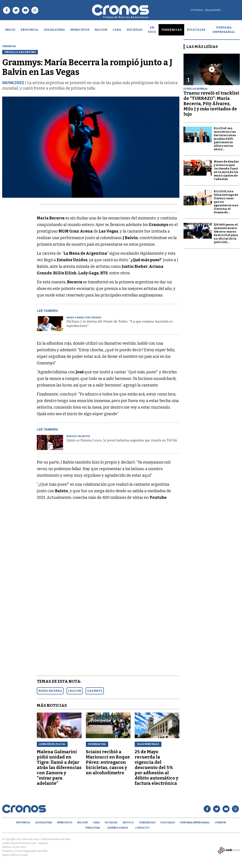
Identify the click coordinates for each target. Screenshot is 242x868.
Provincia (29, 30)
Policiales (196, 30)
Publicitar (93, 828)
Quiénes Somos (118, 828)
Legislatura (54, 30)
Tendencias (171, 30)
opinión (220, 823)
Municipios (80, 30)
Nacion (101, 30)
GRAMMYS (95, 691)
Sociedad (135, 30)
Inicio (10, 30)
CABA (117, 30)
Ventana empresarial (224, 30)
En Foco (152, 30)
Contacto (142, 828)
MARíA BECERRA (50, 691)
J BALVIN (75, 691)
